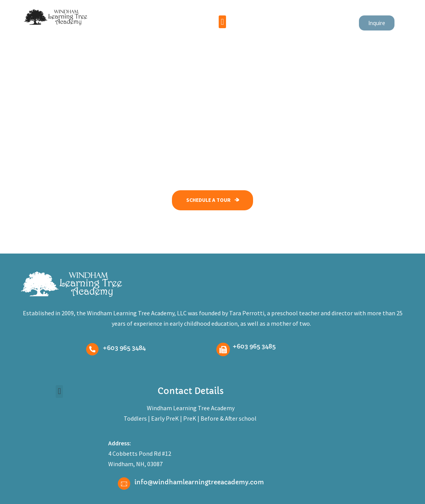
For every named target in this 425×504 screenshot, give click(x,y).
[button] (222, 22)
